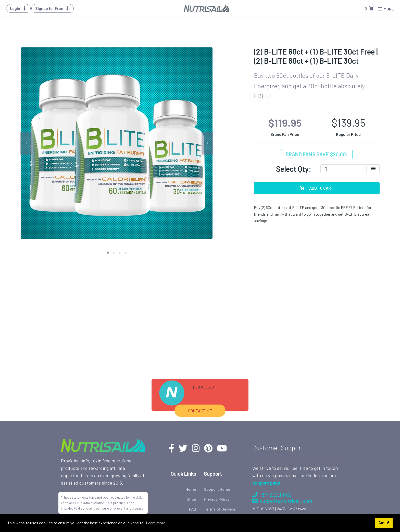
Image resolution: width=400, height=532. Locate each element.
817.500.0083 (272, 426)
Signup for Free (53, 8)
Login (18, 8)
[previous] (26, 143)
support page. (267, 414)
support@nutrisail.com (282, 432)
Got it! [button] (384, 523)
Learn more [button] (156, 523)
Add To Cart (317, 188)
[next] (207, 143)
